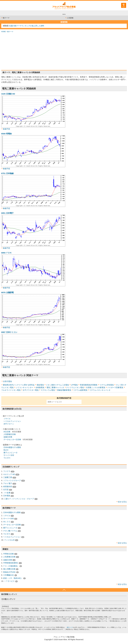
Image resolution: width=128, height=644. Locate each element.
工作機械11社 (9, 575)
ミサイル (7, 419)
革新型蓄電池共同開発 (89, 385)
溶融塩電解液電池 (64, 390)
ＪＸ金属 (7, 493)
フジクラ (7, 471)
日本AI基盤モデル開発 (12, 447)
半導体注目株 (8, 554)
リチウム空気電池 (107, 385)
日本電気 (7, 496)
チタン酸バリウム (10, 531)
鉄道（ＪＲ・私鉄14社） (13, 578)
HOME (3, 32)
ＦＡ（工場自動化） (11, 566)
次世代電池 (7, 381)
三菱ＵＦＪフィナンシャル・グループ (19, 499)
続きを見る (122, 502)
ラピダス (7, 458)
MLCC (6, 450)
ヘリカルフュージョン (12, 421)
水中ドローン (9, 424)
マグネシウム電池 (48, 390)
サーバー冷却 (9, 455)
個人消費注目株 (9, 569)
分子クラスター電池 (31, 390)
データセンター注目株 (12, 439)
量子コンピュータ (10, 453)
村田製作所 (8, 487)
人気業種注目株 (10, 434)
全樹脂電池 (40, 387)
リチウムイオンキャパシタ (100, 390)
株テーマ (5, 18)
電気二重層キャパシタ (55, 387)
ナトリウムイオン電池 (75, 387)
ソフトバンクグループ (12, 480)
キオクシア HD (9, 474)
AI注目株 (7, 432)
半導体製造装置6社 (11, 563)
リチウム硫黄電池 (80, 390)
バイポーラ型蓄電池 (115, 387)
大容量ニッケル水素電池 (95, 387)
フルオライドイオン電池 (11, 390)
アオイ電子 (8, 483)
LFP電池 (74, 385)
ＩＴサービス (9, 581)
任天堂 (6, 490)
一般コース (69, 627)
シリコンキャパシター (24, 387)
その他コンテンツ (8, 599)
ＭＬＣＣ (7, 522)
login (124, 7)
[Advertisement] (64, 51)
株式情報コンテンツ (9, 594)
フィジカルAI (9, 540)
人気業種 (69, 18)
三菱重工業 (8, 477)
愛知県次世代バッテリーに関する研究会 (19, 385)
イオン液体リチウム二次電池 (57, 385)
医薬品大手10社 (9, 572)
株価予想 (6, 129)
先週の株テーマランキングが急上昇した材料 (27, 26)
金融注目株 (8, 437)
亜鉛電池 (40, 385)
